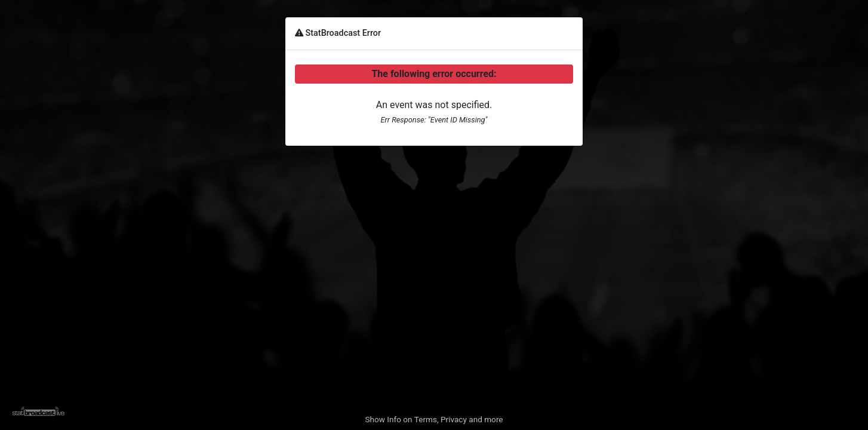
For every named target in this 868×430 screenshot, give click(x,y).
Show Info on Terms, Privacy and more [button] (434, 419)
